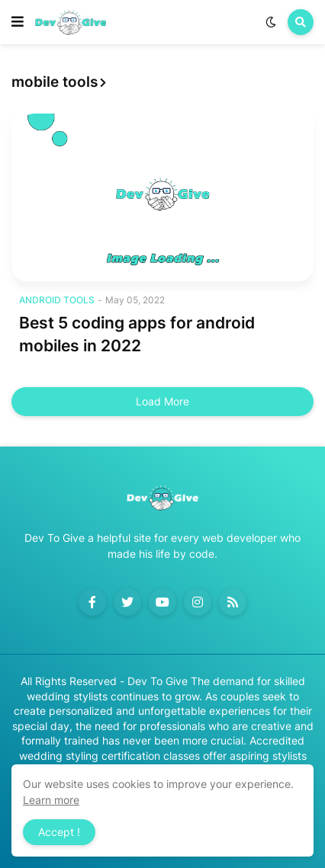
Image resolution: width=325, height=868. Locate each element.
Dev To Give (158, 681)
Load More (162, 401)
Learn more (51, 800)
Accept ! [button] (59, 832)
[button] (18, 22)
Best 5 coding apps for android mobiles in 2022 (137, 334)
